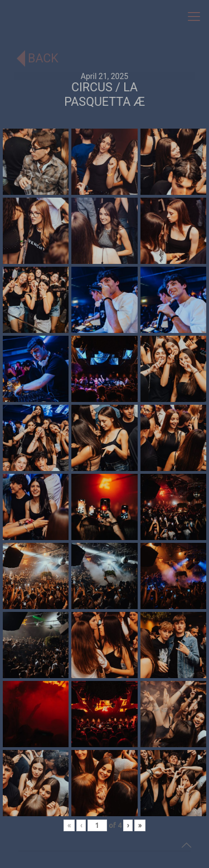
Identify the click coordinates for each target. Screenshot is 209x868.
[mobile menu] (194, 17)
